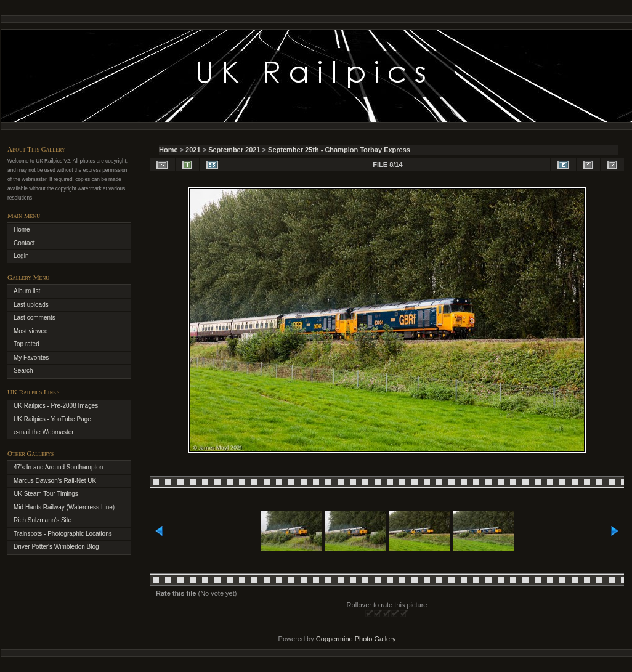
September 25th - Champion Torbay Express (339, 150)
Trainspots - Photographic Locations (63, 534)
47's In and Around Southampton (58, 467)
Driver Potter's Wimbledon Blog (56, 547)
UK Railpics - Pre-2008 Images (56, 406)
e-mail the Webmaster (44, 432)
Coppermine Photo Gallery (356, 639)
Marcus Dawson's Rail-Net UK (55, 481)
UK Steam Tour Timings (46, 494)
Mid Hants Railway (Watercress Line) (64, 507)
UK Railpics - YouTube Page (52, 419)
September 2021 (234, 150)
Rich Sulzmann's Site (43, 520)
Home (168, 150)
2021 (193, 150)
